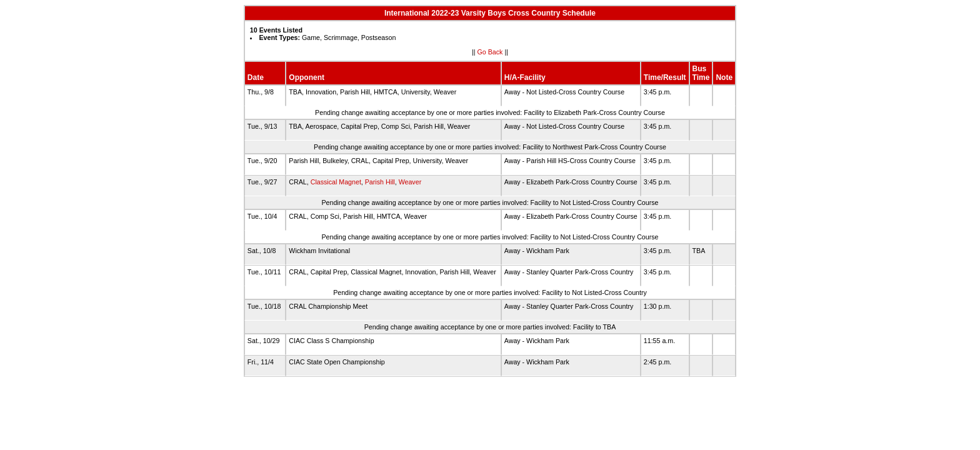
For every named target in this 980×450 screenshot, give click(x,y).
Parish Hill (380, 182)
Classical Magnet (336, 182)
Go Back (490, 52)
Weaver (410, 182)
